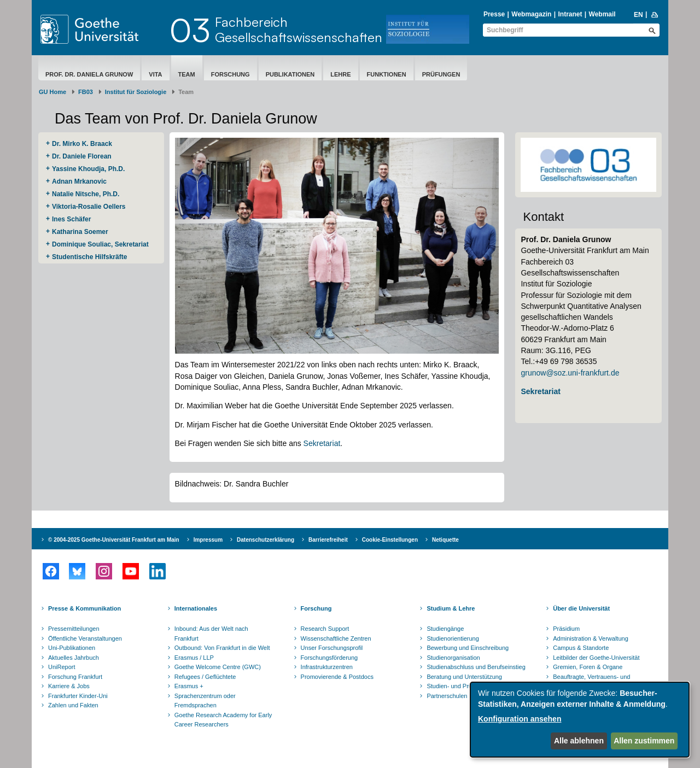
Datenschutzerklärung (266, 540)
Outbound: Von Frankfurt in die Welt (222, 648)
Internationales (196, 608)
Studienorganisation (453, 658)
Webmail (602, 14)
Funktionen (387, 74)
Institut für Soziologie (136, 92)
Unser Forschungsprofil (332, 648)
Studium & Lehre (451, 608)
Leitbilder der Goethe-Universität (596, 658)
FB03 (86, 92)
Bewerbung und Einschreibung (468, 648)
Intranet (570, 14)
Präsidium (566, 629)
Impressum (208, 540)
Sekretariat (322, 443)
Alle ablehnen (579, 741)
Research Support (325, 629)
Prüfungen (441, 74)
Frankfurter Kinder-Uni (78, 696)
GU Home (52, 92)
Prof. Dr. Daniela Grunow (89, 74)
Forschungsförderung (329, 658)
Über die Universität (581, 608)
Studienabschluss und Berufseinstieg (476, 667)
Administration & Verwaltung (591, 638)
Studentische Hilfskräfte (89, 257)
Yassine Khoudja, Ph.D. (88, 169)
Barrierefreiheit (328, 540)
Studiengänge (445, 629)
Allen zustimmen (644, 741)
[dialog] (580, 720)
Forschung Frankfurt (75, 677)
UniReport (62, 667)
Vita (155, 74)
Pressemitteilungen (74, 629)
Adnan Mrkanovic (79, 181)
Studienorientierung (453, 638)
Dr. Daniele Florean (82, 156)
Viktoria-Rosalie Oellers (89, 207)
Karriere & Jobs (69, 686)
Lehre (340, 74)
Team (187, 74)
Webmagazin (531, 14)
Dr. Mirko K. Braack (82, 144)
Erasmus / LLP (194, 658)
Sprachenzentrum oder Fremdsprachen (205, 701)
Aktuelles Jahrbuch (74, 658)
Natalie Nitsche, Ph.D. (86, 194)
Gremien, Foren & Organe (588, 667)
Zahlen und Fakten (73, 705)
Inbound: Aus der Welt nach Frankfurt (211, 634)
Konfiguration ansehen (520, 719)
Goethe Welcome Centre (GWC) (218, 667)
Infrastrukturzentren (327, 667)
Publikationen (290, 74)
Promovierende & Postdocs (337, 677)
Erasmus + (189, 686)
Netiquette (445, 540)
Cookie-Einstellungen (390, 540)
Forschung (231, 74)
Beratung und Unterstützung (464, 677)
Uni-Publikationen (72, 648)
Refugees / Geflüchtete (205, 677)
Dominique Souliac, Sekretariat (100, 244)
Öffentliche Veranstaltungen (85, 638)
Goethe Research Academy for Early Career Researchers (223, 720)
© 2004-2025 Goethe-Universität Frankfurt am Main (114, 540)
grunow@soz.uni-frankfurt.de (570, 373)
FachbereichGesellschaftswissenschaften (299, 30)
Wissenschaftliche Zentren (336, 638)
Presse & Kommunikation (84, 608)
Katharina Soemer (80, 232)
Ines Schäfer (71, 219)
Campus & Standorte (581, 648)
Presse (494, 14)
